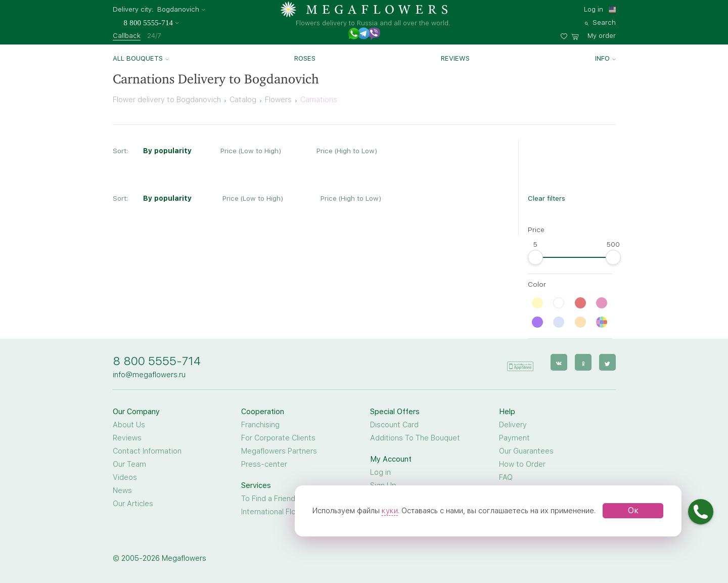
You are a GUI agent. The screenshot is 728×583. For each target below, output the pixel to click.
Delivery (513, 425)
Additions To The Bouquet (415, 438)
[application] (520, 362)
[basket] (594, 34)
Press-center (264, 464)
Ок (633, 510)
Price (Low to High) (251, 151)
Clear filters (547, 198)
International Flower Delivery (290, 512)
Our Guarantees (526, 451)
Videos (125, 477)
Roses (305, 58)
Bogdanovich (178, 9)
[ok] (583, 362)
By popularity (167, 151)
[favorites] (566, 34)
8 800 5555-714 (157, 361)
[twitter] (607, 362)
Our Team (129, 464)
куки (390, 511)
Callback (127, 35)
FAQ (506, 477)
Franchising (260, 425)
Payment (514, 438)
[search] (600, 21)
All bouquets (138, 58)
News (122, 490)
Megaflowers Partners (279, 451)
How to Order (522, 464)
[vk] (559, 362)
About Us (129, 425)
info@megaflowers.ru (149, 375)
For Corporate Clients (278, 438)
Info (602, 58)
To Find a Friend (268, 499)
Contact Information (147, 451)
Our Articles (133, 504)
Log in (594, 9)
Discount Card (394, 425)
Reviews (455, 58)
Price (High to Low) (347, 151)
